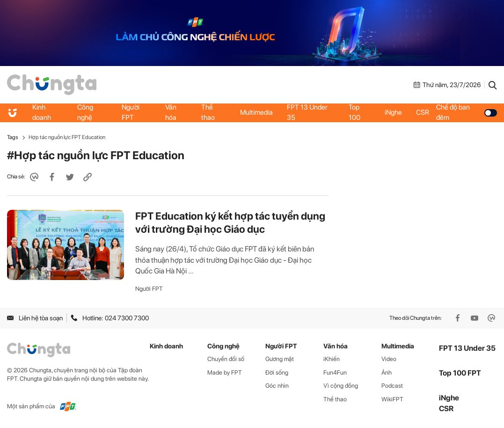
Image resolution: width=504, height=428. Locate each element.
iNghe (393, 112)
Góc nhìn (277, 386)
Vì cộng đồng (341, 386)
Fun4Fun (335, 373)
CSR (423, 112)
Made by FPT (225, 373)
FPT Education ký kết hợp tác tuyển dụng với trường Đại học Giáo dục (230, 222)
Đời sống (277, 373)
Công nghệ (85, 112)
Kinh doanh (42, 112)
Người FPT (131, 112)
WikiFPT (392, 399)
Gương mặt (280, 359)
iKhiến (332, 359)
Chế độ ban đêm (467, 112)
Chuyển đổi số (226, 359)
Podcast (392, 386)
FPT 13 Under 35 (307, 112)
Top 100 (354, 112)
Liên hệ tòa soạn (35, 318)
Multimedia (256, 112)
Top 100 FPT (460, 373)
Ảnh (387, 373)
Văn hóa (171, 112)
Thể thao (208, 112)
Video (389, 359)
